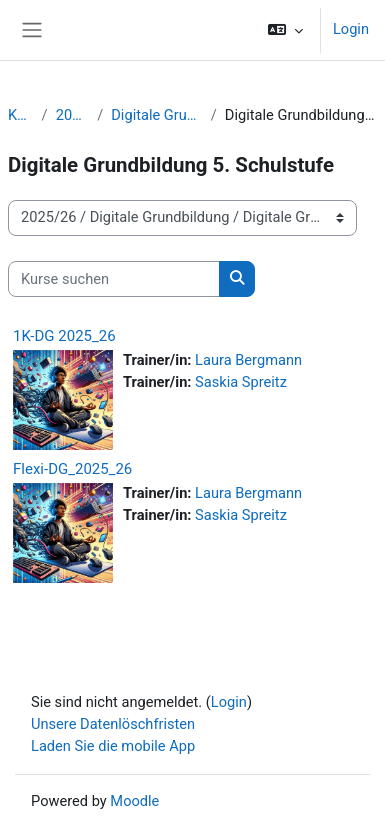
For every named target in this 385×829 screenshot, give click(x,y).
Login (351, 29)
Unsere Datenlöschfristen (113, 724)
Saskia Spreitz (241, 382)
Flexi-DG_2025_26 (72, 469)
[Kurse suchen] (114, 279)
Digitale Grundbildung (157, 115)
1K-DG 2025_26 (64, 336)
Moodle (134, 801)
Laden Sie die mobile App (113, 746)
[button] (285, 30)
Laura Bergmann (248, 360)
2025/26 (73, 115)
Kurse (21, 115)
